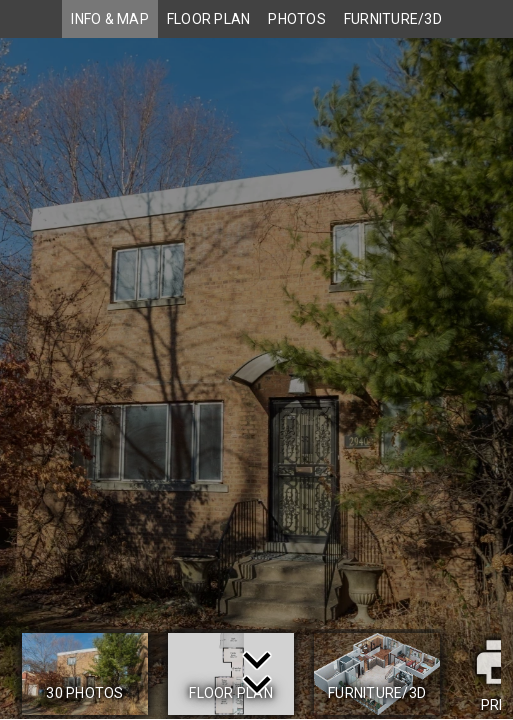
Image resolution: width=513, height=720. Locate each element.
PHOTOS (297, 19)
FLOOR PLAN (209, 19)
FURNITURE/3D (393, 19)
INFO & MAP (110, 19)
